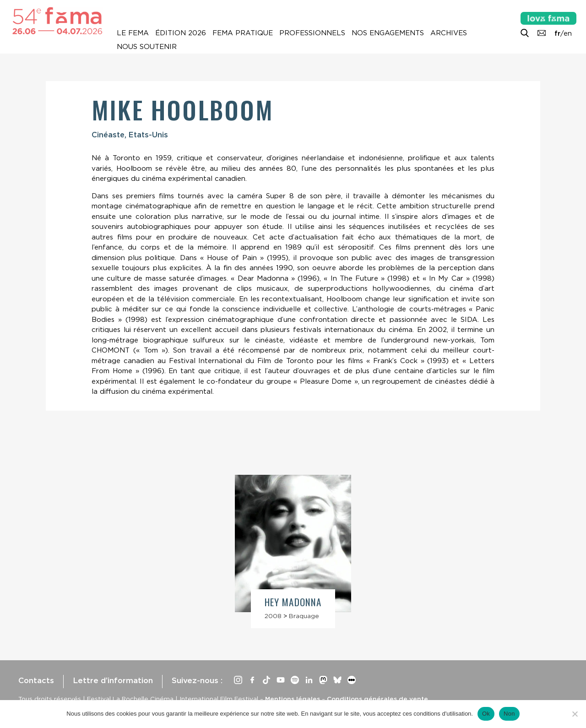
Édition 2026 (181, 33)
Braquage (304, 616)
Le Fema (133, 33)
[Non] (575, 714)
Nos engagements (388, 33)
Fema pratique (243, 33)
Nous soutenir (147, 47)
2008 (273, 616)
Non (509, 714)
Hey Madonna (293, 602)
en (568, 33)
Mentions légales (293, 699)
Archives (449, 33)
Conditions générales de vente (377, 699)
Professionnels (312, 33)
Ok (486, 714)
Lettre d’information (113, 680)
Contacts (36, 680)
